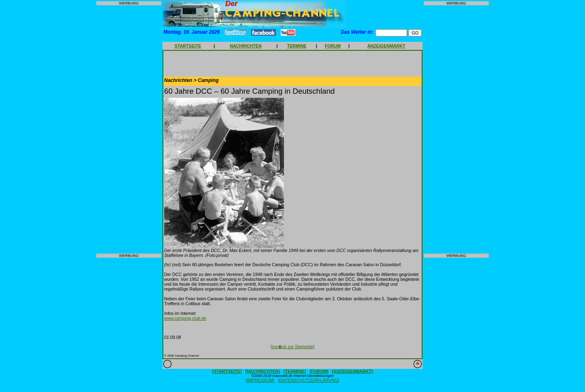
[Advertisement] (129, 129)
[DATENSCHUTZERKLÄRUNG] (309, 380)
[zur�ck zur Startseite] (292, 347)
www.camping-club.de (185, 318)
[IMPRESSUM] (260, 380)
